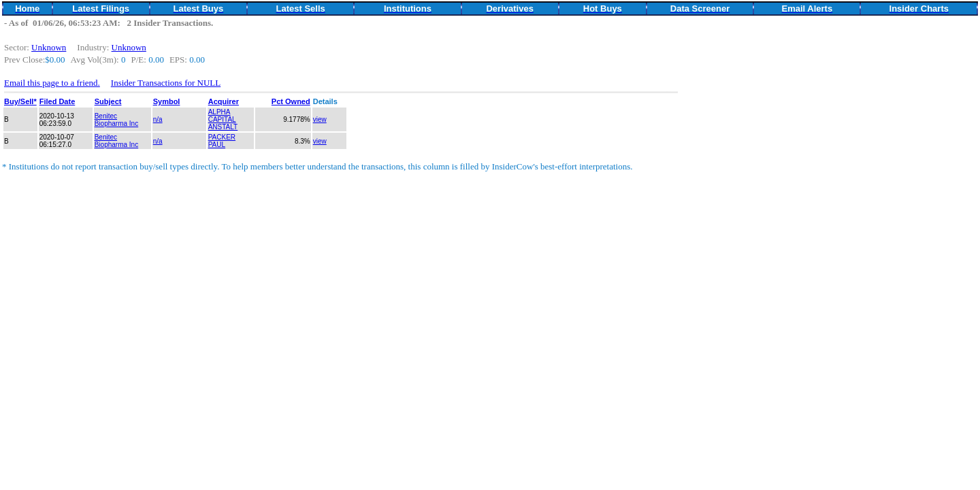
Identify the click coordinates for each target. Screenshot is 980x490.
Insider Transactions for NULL (166, 83)
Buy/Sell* (20, 101)
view (320, 119)
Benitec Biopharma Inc (116, 120)
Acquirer (224, 101)
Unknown (49, 47)
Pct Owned (291, 101)
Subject (108, 101)
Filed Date (58, 101)
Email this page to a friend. (52, 83)
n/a (158, 119)
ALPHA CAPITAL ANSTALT (223, 119)
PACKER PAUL (222, 141)
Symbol (167, 101)
